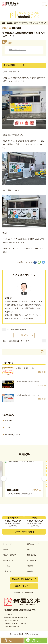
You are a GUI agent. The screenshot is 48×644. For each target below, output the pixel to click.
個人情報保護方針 (28, 592)
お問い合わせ (7, 571)
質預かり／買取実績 (9, 555)
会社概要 (17, 592)
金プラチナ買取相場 (13, 435)
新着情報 (10, 23)
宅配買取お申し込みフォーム (24, 579)
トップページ (7, 544)
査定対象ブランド (9, 560)
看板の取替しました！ (17, 50)
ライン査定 (6, 566)
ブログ (7, 428)
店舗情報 (30, 566)
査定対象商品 (31, 555)
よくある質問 (31, 560)
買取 (28, 549)
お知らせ (8, 421)
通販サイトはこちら (24, 586)
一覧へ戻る (24, 335)
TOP (4, 23)
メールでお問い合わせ (25, 532)
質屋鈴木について (33, 544)
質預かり (6, 549)
